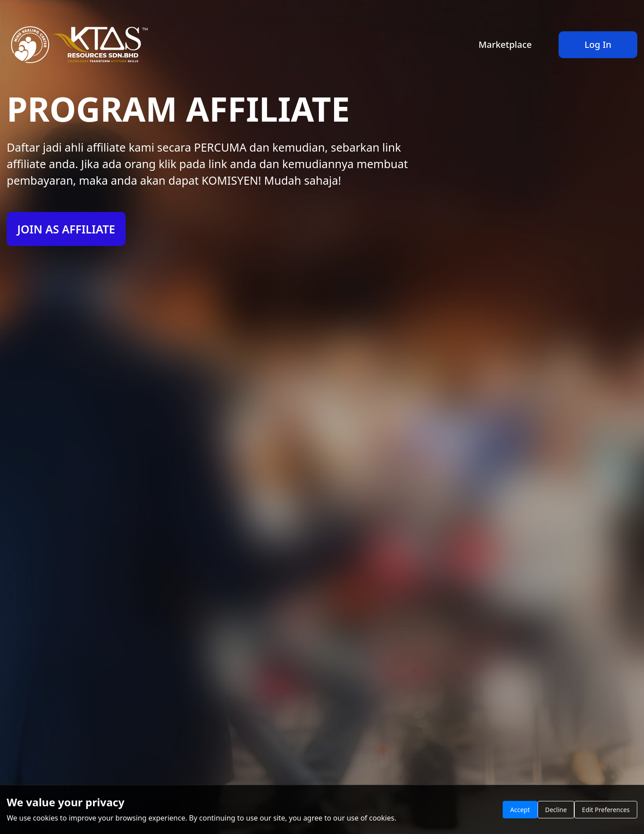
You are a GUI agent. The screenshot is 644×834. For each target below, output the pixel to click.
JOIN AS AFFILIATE (66, 229)
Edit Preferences (606, 810)
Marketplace (505, 44)
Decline (556, 810)
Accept (520, 810)
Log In (598, 44)
